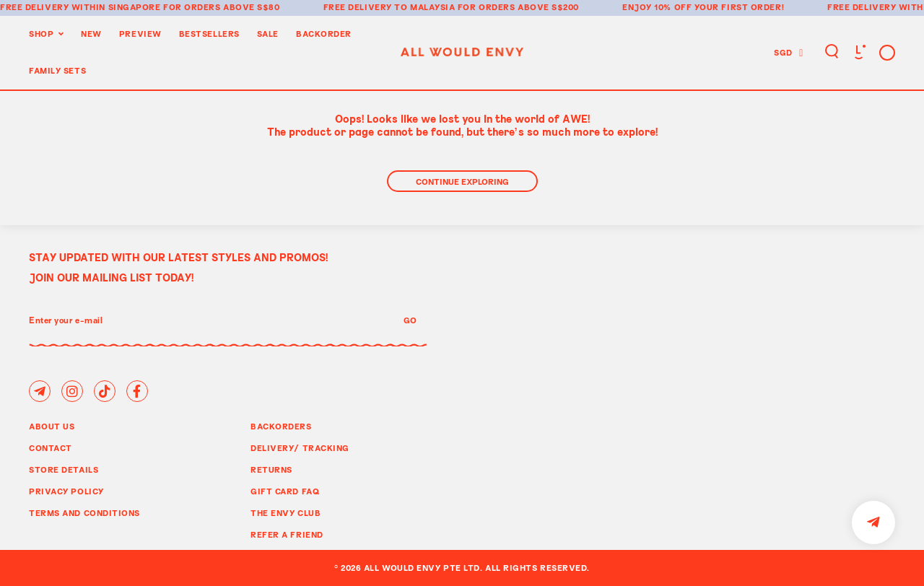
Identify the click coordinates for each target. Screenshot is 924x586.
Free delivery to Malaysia (389, 7)
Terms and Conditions (84, 513)
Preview (140, 34)
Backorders (281, 426)
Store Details (64, 469)
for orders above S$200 (518, 7)
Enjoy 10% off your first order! (703, 7)
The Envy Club (286, 513)
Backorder (324, 34)
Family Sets (57, 70)
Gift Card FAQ (285, 491)
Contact (51, 448)
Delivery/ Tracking (300, 448)
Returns (271, 469)
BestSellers (209, 34)
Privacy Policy (66, 491)
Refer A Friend (287, 534)
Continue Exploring (462, 182)
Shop (41, 34)
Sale (268, 34)
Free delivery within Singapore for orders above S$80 (140, 7)
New (91, 34)
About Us (52, 426)
